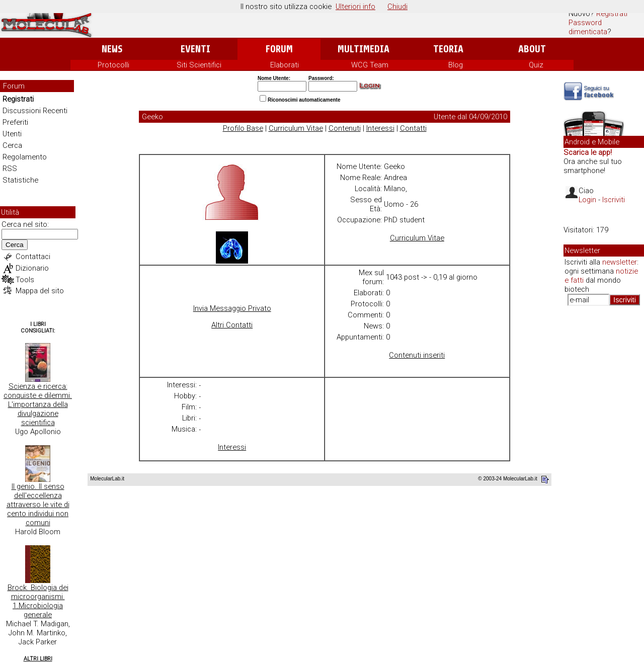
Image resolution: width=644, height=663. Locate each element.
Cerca (12, 145)
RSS (10, 169)
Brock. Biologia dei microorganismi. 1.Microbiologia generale (38, 601)
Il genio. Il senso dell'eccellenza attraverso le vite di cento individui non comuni (38, 505)
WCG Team (370, 65)
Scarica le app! (588, 152)
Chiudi (397, 7)
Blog (456, 65)
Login (587, 200)
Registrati (612, 14)
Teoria (448, 49)
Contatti (413, 128)
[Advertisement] (604, 468)
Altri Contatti (232, 325)
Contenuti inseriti (417, 355)
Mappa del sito (40, 291)
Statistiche (20, 180)
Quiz (536, 65)
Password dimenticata (588, 27)
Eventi (195, 49)
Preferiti (15, 122)
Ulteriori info (355, 7)
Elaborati (285, 65)
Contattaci (33, 257)
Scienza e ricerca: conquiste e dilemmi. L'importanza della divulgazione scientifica (38, 404)
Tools (25, 280)
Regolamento (25, 157)
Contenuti (345, 128)
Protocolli (113, 65)
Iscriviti (614, 200)
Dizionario (32, 268)
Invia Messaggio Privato (232, 308)
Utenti (12, 134)
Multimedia (364, 49)
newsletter (620, 262)
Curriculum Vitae (296, 128)
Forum (279, 49)
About (532, 49)
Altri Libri (38, 659)
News (112, 49)
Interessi (380, 128)
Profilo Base (243, 128)
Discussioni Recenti (35, 111)
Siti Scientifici (199, 65)
